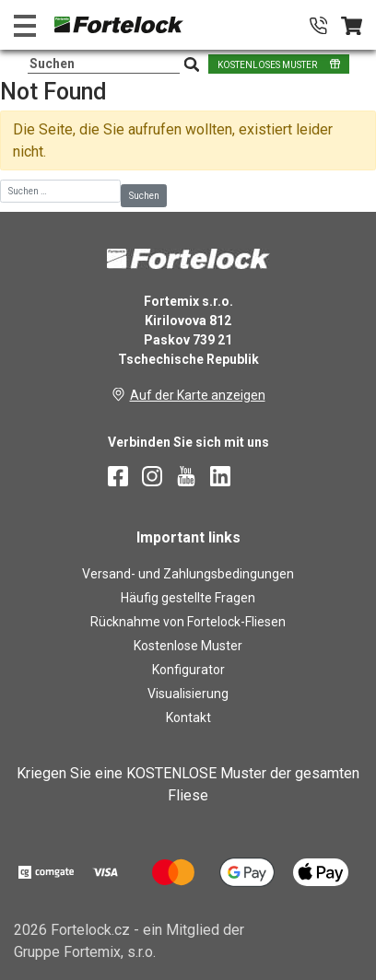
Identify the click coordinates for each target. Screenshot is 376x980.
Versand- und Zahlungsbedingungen (188, 574)
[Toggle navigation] (25, 25)
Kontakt (188, 717)
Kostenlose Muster (188, 646)
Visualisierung (188, 694)
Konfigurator (188, 670)
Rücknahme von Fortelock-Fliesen (188, 622)
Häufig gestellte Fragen (188, 598)
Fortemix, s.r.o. (110, 952)
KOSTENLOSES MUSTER (267, 65)
